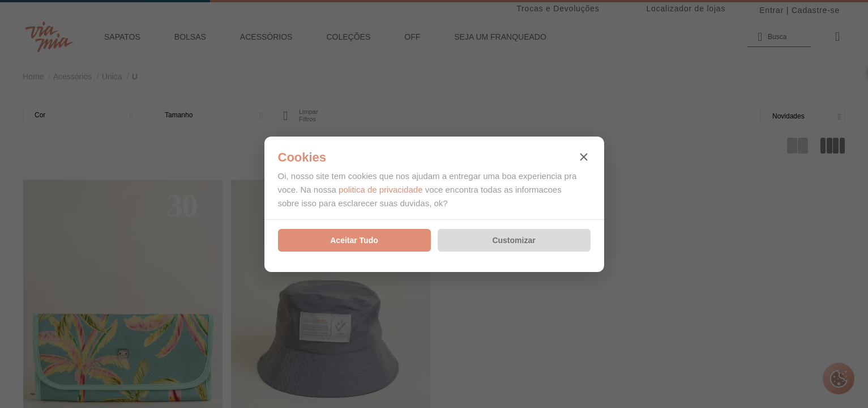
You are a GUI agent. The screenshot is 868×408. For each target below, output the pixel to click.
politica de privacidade (380, 190)
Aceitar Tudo (354, 240)
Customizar (514, 240)
